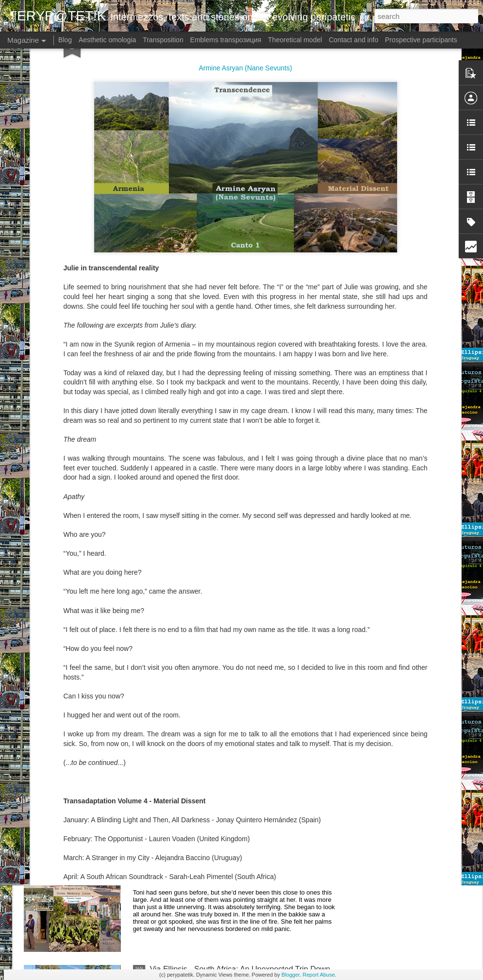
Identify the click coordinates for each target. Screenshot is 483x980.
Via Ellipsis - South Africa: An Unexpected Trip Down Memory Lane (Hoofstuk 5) (240, 753)
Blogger (291, 975)
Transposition (163, 40)
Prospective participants (421, 40)
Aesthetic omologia (107, 40)
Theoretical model (295, 40)
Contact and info (353, 40)
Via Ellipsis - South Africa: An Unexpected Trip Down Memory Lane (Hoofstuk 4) (240, 863)
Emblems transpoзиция (226, 40)
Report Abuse (319, 975)
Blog (65, 40)
